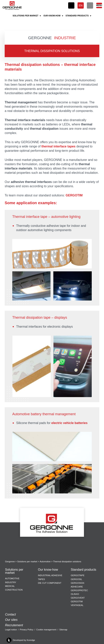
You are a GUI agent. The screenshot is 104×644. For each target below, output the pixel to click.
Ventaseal (77, 605)
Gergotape (78, 575)
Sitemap (63, 630)
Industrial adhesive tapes (50, 577)
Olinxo (75, 594)
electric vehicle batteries (70, 423)
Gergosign (77, 583)
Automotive (45, 562)
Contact (10, 614)
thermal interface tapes (59, 146)
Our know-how (48, 570)
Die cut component (50, 583)
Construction (14, 590)
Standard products (83, 570)
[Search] (90, 5)
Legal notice (11, 630)
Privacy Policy (26, 630)
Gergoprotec (79, 590)
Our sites (11, 620)
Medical (10, 586)
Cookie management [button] (46, 630)
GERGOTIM (74, 195)
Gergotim (77, 601)
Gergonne (10, 562)
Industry (11, 582)
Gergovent (78, 598)
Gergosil (76, 579)
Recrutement (14, 625)
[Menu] (99, 5)
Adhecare (77, 587)
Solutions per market (27, 562)
